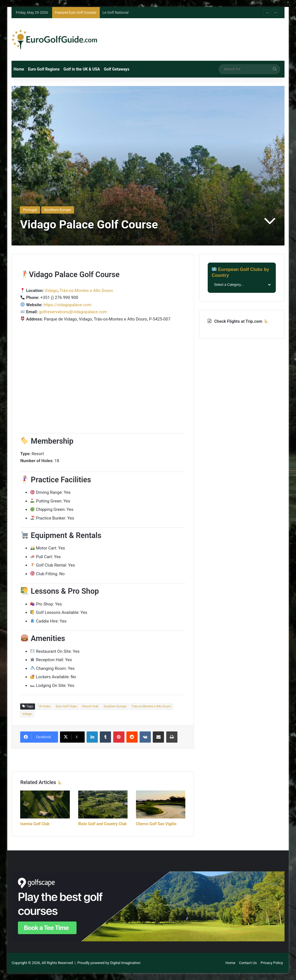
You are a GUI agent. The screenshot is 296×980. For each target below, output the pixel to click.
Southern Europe (58, 210)
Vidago (51, 291)
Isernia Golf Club (35, 824)
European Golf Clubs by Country (240, 272)
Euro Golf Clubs (66, 706)
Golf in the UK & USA (82, 69)
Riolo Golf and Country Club (102, 824)
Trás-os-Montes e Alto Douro (86, 291)
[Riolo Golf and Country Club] (103, 804)
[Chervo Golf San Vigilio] (161, 804)
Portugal (30, 210)
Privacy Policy (272, 963)
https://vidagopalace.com (67, 305)
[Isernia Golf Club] (45, 804)
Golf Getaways (116, 69)
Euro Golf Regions (44, 69)
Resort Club (90, 706)
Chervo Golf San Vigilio (156, 824)
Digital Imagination (125, 963)
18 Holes (44, 706)
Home (19, 69)
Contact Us (248, 963)
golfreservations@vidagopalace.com (73, 312)
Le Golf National (116, 12)
